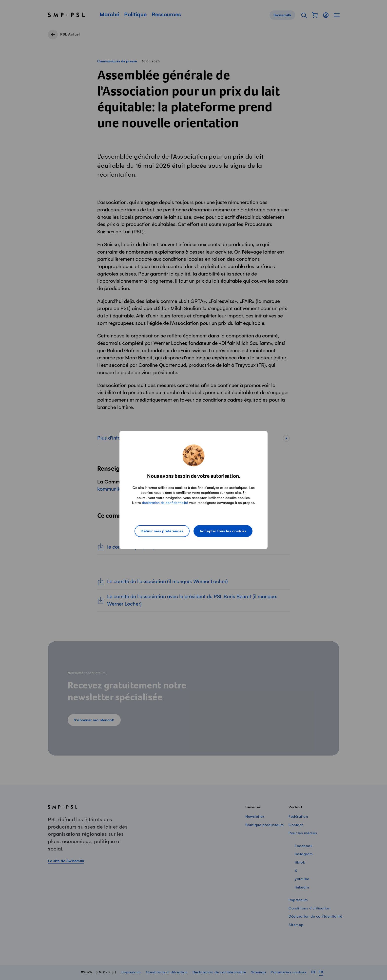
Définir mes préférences (162, 531)
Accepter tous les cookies (223, 531)
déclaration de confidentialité (165, 503)
